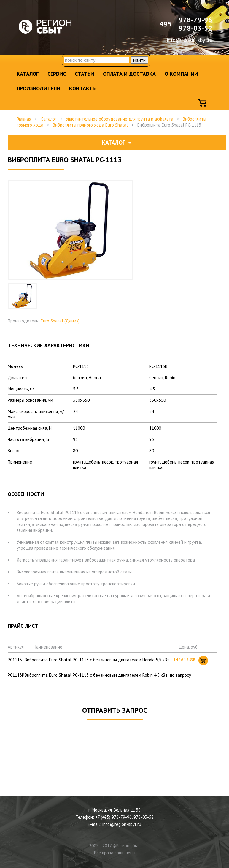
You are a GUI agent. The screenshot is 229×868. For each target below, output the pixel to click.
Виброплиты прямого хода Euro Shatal (90, 125)
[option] (22, 296)
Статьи (84, 74)
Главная (24, 119)
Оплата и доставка (129, 74)
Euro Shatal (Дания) (60, 321)
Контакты (83, 88)
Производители (38, 88)
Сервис (57, 74)
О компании (181, 74)
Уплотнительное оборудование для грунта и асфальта (120, 119)
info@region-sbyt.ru (190, 40)
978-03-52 (195, 28)
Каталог (28, 74)
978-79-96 (195, 20)
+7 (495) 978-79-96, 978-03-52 (124, 817)
